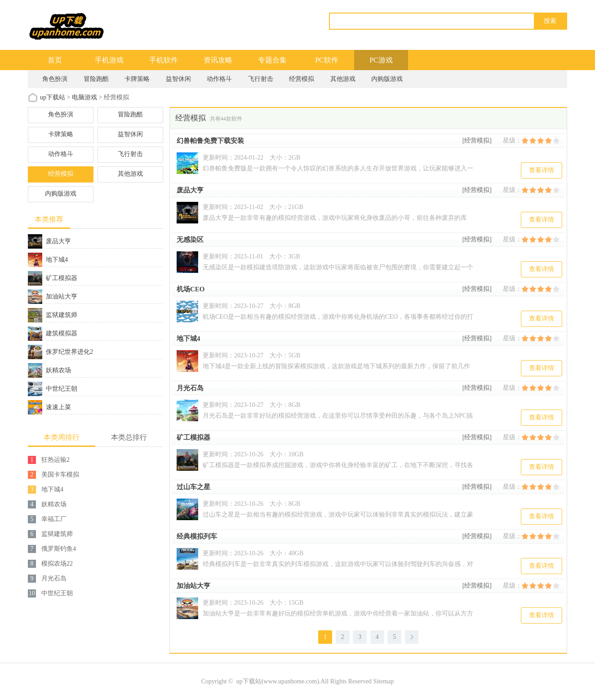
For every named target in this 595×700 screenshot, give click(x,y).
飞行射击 (261, 79)
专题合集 (272, 60)
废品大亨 (190, 190)
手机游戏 (109, 60)
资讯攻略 (218, 60)
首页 (55, 60)
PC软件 (327, 60)
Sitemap (383, 681)
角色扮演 (55, 79)
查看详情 (542, 170)
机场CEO (191, 289)
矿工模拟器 (193, 437)
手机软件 (164, 60)
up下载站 (53, 97)
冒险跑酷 (96, 79)
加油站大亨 (193, 586)
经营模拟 (302, 79)
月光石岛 (190, 388)
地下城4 (189, 339)
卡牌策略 (137, 79)
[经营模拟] (477, 140)
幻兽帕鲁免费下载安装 (210, 141)
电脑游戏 (84, 97)
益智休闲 (178, 79)
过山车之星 (193, 487)
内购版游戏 (387, 79)
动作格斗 (219, 79)
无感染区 (190, 240)
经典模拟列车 (197, 536)
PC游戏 (381, 60)
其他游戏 (343, 79)
